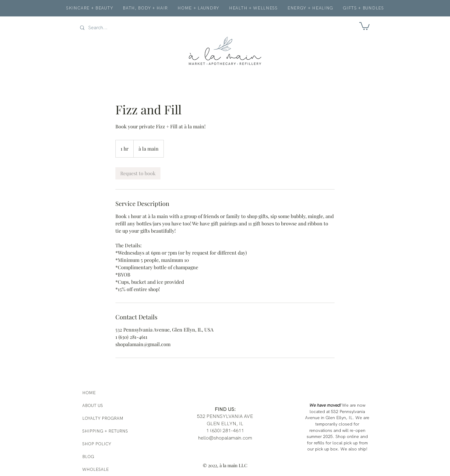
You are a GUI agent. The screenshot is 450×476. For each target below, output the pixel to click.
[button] (364, 26)
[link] (138, 173)
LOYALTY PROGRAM (103, 418)
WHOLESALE (95, 469)
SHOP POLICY (97, 444)
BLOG (88, 457)
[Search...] (106, 28)
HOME (89, 393)
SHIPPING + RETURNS (105, 431)
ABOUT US (93, 405)
